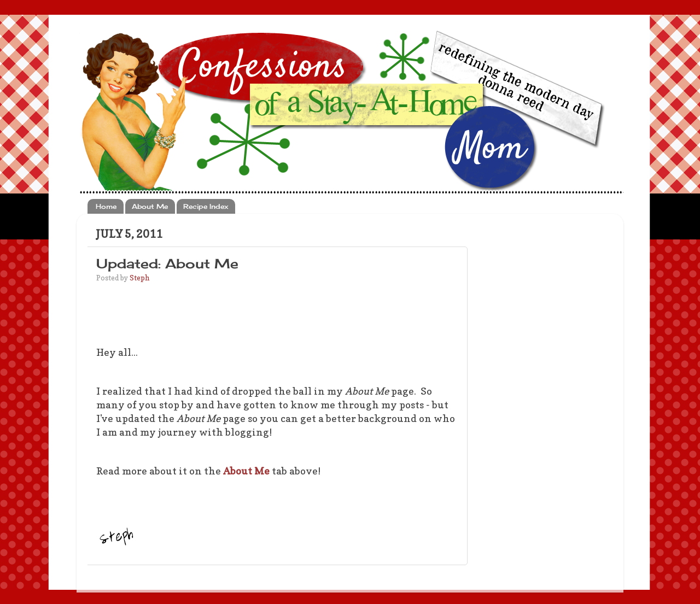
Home (106, 206)
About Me (150, 206)
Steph (139, 278)
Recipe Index (206, 206)
